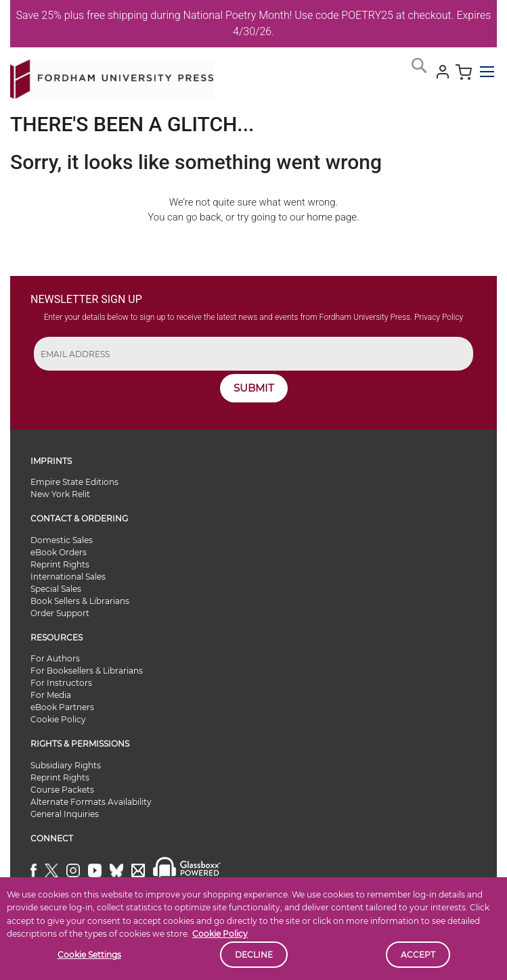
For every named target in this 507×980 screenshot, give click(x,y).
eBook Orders (59, 552)
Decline (254, 955)
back (210, 217)
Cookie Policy (220, 934)
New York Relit (60, 494)
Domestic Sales (62, 540)
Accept (418, 955)
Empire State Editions (74, 482)
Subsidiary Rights (66, 765)
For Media (51, 695)
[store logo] (112, 76)
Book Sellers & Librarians (80, 601)
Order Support (60, 613)
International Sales (68, 577)
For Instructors (61, 683)
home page (332, 217)
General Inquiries (65, 814)
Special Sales (56, 589)
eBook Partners (62, 707)
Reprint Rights (60, 564)
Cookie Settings (89, 955)
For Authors (55, 658)
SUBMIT (254, 388)
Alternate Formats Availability (91, 802)
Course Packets (62, 790)
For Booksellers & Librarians (87, 671)
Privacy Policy (439, 317)
